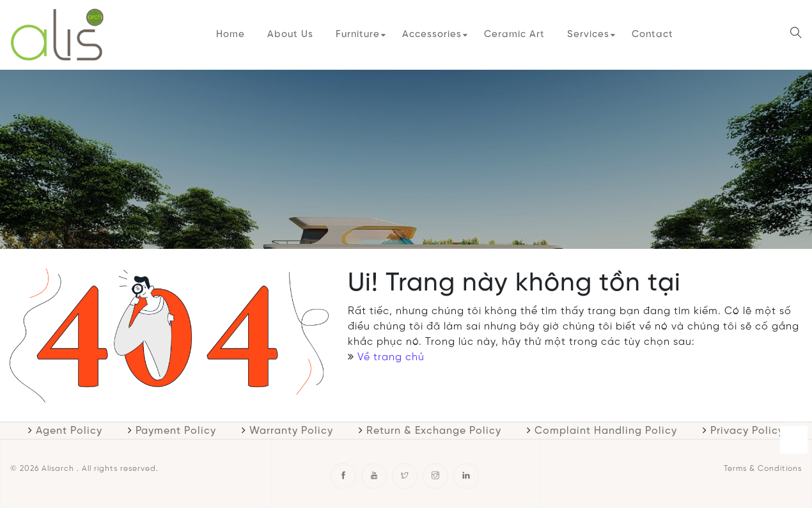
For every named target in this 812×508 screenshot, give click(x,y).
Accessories (432, 35)
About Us (290, 35)
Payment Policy (176, 431)
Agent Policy (69, 431)
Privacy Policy (747, 431)
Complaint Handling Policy (606, 431)
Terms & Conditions (763, 469)
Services (588, 35)
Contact (652, 35)
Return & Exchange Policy (434, 431)
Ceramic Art (514, 35)
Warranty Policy (291, 431)
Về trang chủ (391, 357)
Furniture (358, 35)
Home (230, 35)
